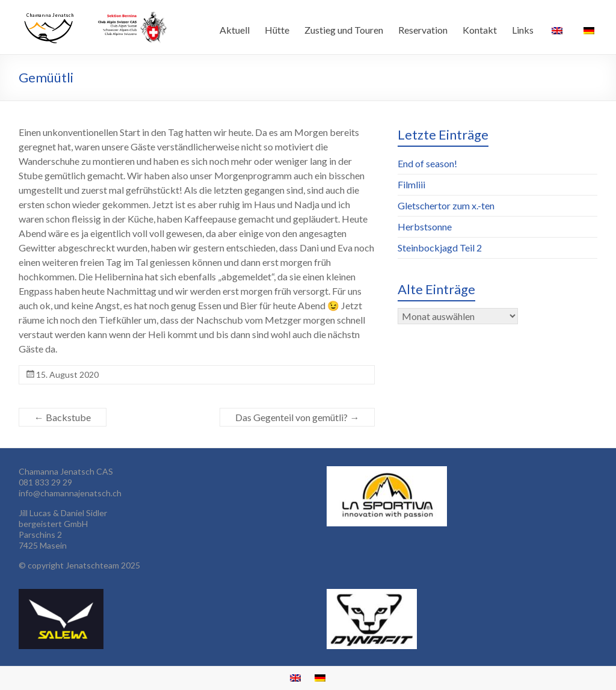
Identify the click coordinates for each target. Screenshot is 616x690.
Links (523, 30)
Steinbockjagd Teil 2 (440, 248)
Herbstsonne (425, 226)
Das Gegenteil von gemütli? (297, 417)
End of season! (427, 163)
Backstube (63, 417)
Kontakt (480, 30)
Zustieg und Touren (344, 30)
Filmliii (411, 184)
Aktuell (235, 30)
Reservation (423, 30)
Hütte (277, 30)
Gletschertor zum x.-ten (446, 205)
